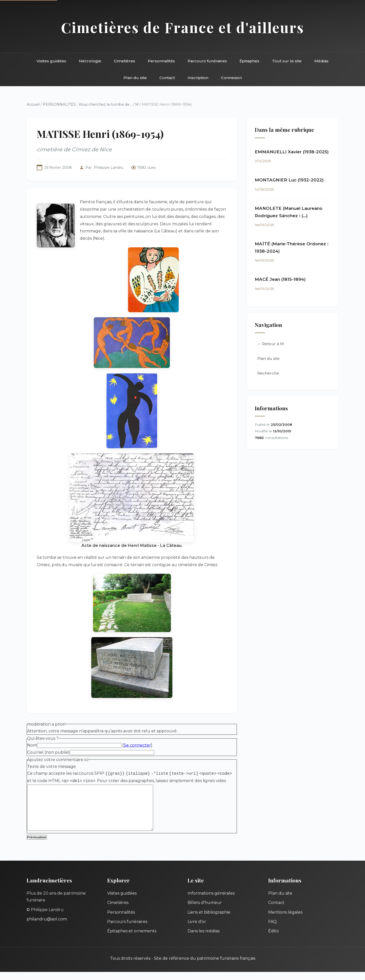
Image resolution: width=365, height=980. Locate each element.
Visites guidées (51, 61)
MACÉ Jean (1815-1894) (280, 279)
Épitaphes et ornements (132, 939)
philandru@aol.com (47, 927)
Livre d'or (197, 930)
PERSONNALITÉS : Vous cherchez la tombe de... (87, 104)
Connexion (231, 78)
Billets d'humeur (205, 911)
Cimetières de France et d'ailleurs (183, 27)
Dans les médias (204, 939)
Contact (167, 78)
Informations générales (211, 901)
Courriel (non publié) (48, 752)
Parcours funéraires (207, 61)
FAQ (272, 930)
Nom (32, 745)
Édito (273, 939)
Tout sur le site (287, 61)
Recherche (268, 373)
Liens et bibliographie (209, 920)
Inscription (198, 78)
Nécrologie (90, 61)
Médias (321, 61)
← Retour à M (271, 344)
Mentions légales (285, 920)
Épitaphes (249, 61)
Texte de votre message (51, 766)
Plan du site (135, 78)
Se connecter (137, 745)
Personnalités (161, 61)
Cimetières (124, 61)
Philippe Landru (109, 168)
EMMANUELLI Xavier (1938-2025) (292, 152)
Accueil (33, 104)
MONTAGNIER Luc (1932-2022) (289, 180)
